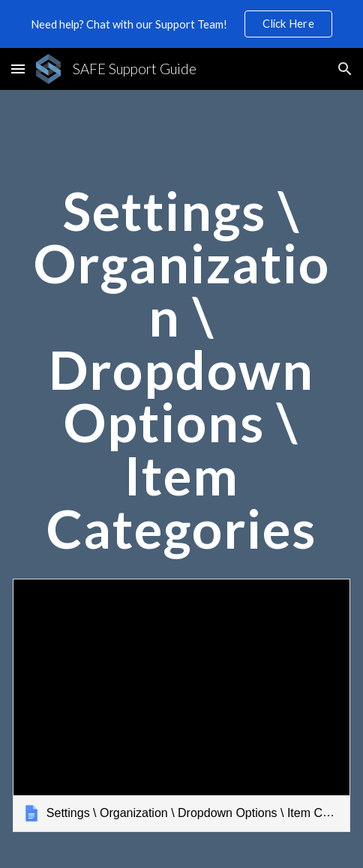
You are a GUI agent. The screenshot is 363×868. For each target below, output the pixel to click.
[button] (18, 69)
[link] (181, 705)
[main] (181, 377)
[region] (181, 24)
